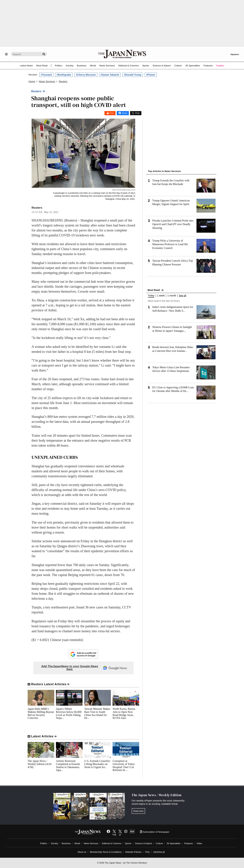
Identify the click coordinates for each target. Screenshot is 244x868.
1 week (161, 296)
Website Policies (133, 852)
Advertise (159, 852)
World (93, 66)
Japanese (235, 54)
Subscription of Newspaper (155, 832)
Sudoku (220, 66)
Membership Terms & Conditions (106, 852)
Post (112, 113)
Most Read (42, 66)
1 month (172, 296)
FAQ (147, 852)
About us (82, 852)
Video (199, 843)
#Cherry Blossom (86, 75)
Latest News (26, 66)
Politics (59, 66)
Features (208, 66)
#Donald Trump (133, 75)
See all (182, 296)
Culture (178, 66)
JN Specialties (193, 66)
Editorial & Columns (129, 66)
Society (70, 66)
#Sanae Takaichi (110, 75)
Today (151, 296)
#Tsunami (46, 75)
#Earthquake (64, 75)
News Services (107, 66)
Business (82, 66)
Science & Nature (162, 66)
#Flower (151, 75)
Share (125, 113)
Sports (146, 66)
